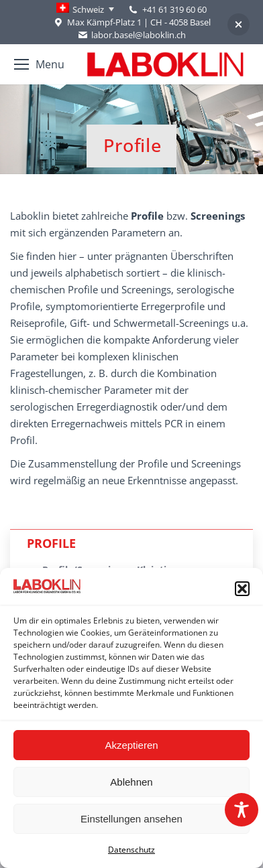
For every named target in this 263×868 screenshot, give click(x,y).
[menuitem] (85, 9)
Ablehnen (131, 782)
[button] (242, 589)
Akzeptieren (131, 745)
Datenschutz (131, 850)
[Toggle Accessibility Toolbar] (242, 810)
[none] (85, 9)
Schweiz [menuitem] (88, 9)
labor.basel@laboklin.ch (131, 35)
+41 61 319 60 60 (174, 9)
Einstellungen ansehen (131, 819)
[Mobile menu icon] (39, 64)
